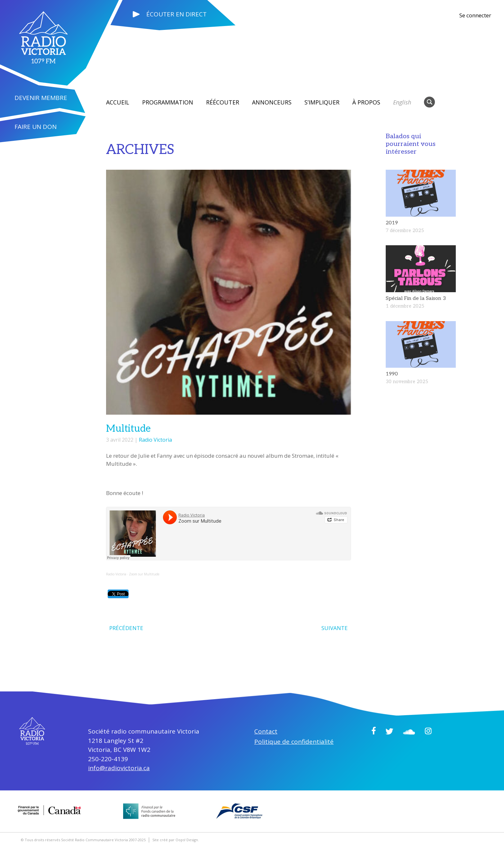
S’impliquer (322, 102)
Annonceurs (272, 102)
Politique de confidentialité (294, 741)
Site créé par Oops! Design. (176, 839)
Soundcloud (409, 732)
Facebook (374, 730)
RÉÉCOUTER (223, 102)
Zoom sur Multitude (144, 574)
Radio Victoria (155, 440)
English (402, 102)
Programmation (168, 102)
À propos (366, 102)
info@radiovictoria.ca (119, 768)
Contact (266, 731)
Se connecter (475, 15)
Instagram (428, 731)
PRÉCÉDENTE (126, 628)
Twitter (389, 731)
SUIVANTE (335, 628)
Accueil (118, 102)
